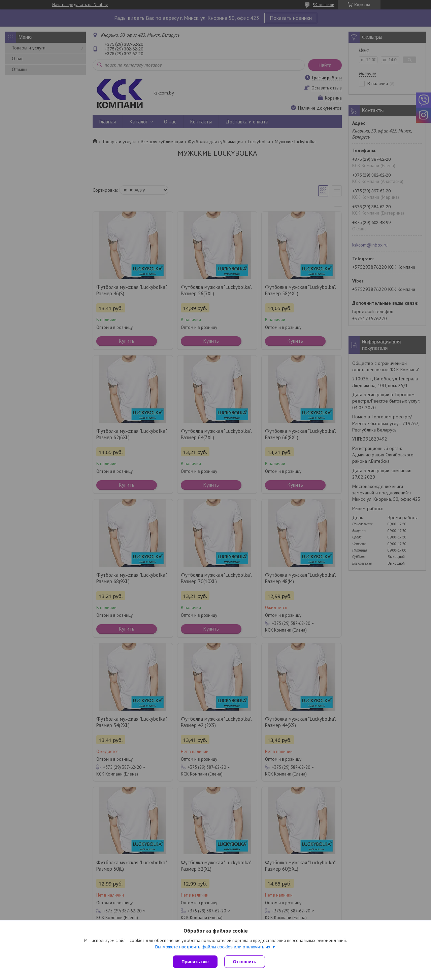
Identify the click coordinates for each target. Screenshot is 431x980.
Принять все (195, 962)
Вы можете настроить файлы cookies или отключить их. (213, 947)
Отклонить (245, 962)
